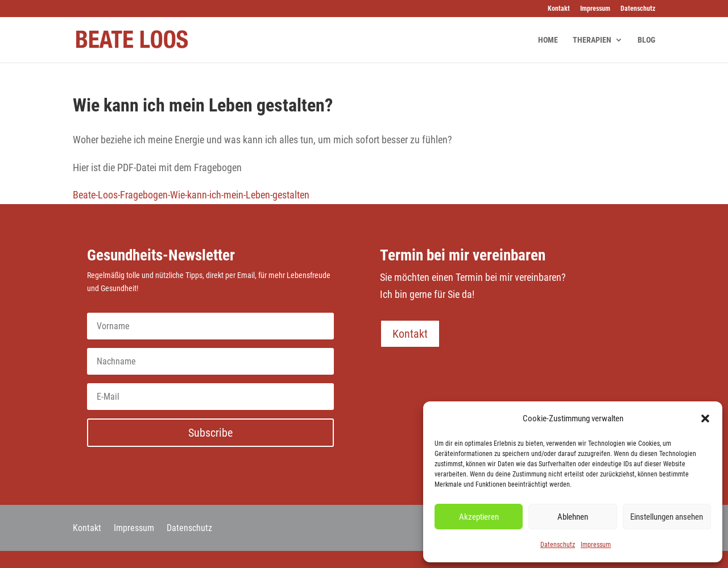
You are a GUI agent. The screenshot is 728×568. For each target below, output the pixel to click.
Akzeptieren (479, 517)
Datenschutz (558, 545)
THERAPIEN (592, 40)
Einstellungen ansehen (667, 517)
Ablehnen (573, 517)
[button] (705, 418)
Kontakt (559, 9)
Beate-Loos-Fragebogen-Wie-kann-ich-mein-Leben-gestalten (191, 195)
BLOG (646, 40)
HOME (548, 40)
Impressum (596, 545)
